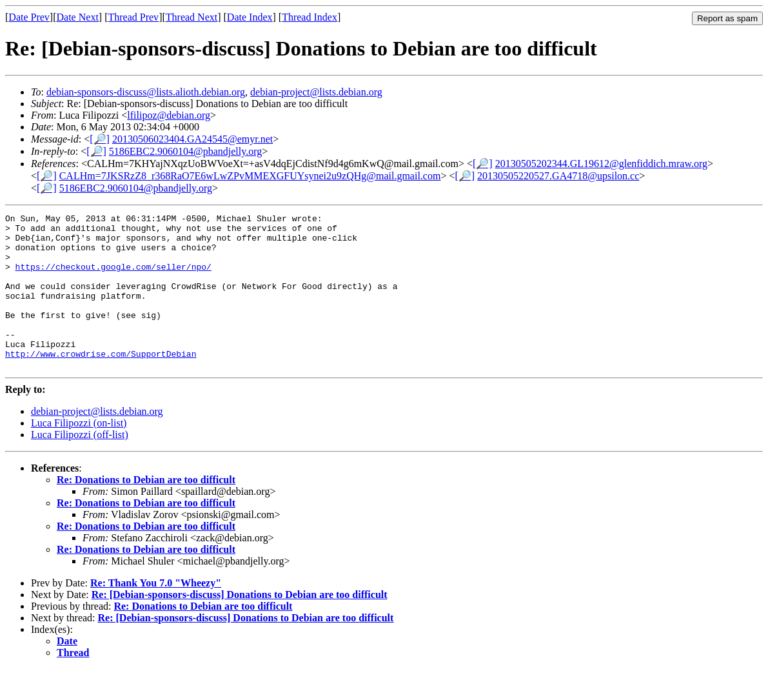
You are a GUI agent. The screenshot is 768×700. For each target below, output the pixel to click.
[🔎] (100, 139)
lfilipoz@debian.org (169, 115)
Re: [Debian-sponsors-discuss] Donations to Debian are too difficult (240, 625)
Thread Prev (133, 17)
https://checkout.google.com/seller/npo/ (113, 278)
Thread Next (192, 17)
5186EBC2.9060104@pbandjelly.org (185, 151)
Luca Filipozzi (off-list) (80, 465)
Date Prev (29, 17)
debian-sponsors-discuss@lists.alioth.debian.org (146, 92)
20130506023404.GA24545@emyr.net (192, 139)
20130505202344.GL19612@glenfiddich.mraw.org (601, 164)
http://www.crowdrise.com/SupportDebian (101, 383)
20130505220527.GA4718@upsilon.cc (558, 176)
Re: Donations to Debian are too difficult (146, 511)
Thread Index (310, 17)
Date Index (250, 17)
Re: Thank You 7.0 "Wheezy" (156, 614)
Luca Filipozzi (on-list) (79, 454)
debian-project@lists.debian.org (316, 92)
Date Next (78, 17)
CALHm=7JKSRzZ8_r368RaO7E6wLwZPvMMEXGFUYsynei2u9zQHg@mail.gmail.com (250, 176)
